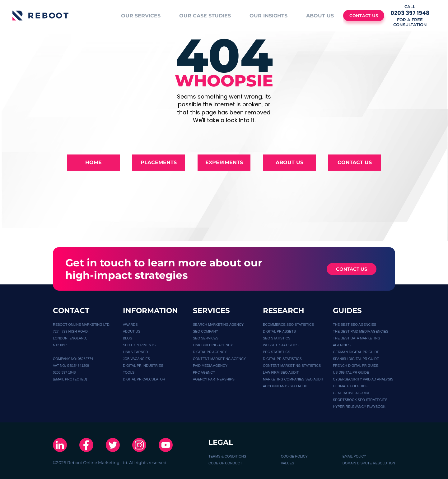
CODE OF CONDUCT (225, 463)
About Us (289, 162)
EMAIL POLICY (354, 456)
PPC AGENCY (204, 372)
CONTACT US (352, 269)
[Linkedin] (60, 446)
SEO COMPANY (205, 331)
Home (93, 162)
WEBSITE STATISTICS (281, 345)
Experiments (224, 162)
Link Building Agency (213, 345)
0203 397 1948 (64, 372)
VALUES (288, 463)
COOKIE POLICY (294, 456)
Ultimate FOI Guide (350, 386)
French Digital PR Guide (356, 366)
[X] (113, 446)
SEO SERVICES (206, 338)
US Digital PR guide (351, 372)
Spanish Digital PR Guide (356, 359)
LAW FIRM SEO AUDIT (281, 372)
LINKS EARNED (135, 352)
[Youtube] (166, 446)
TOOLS (129, 372)
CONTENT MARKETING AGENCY (219, 359)
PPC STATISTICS (277, 352)
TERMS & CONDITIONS (227, 456)
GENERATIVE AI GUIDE (352, 393)
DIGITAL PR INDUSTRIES (143, 366)
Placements (159, 162)
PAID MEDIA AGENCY (210, 366)
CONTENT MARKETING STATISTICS (292, 366)
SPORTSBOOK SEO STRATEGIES (360, 400)
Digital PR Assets (279, 331)
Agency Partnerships (214, 379)
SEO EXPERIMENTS (139, 345)
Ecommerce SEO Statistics (288, 325)
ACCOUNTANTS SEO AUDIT (285, 386)
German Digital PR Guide (356, 352)
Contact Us (355, 162)
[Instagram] (139, 446)
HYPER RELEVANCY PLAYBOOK (359, 407)
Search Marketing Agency (218, 325)
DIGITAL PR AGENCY (210, 352)
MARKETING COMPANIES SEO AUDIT (293, 379)
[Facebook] (86, 446)
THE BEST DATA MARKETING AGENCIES (357, 342)
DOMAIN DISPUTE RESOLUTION (369, 463)
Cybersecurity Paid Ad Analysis (363, 379)
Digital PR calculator (144, 379)
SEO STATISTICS (277, 338)
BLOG (128, 338)
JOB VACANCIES (136, 359)
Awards (130, 325)
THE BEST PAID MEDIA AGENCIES (361, 331)
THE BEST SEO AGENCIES (355, 325)
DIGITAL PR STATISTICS (282, 359)
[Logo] (40, 16)
